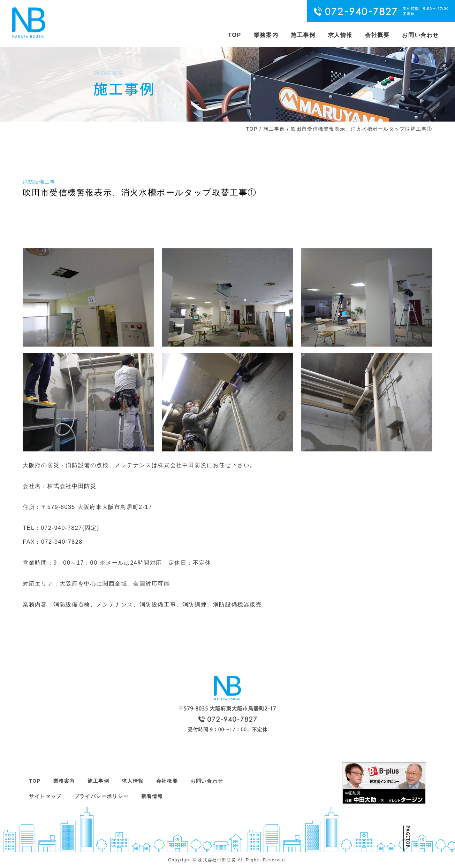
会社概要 (377, 35)
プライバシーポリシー (101, 796)
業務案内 (266, 35)
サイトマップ (45, 796)
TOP (234, 35)
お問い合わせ (420, 35)
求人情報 (340, 35)
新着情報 (152, 796)
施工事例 (303, 35)
